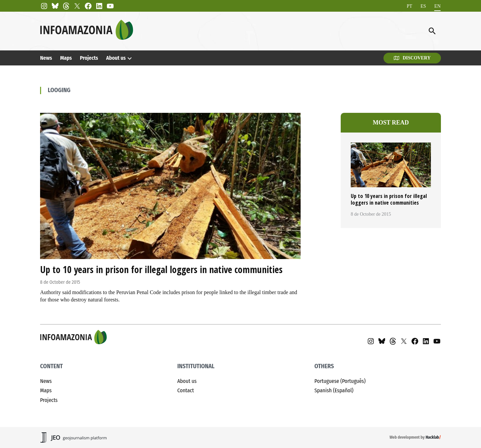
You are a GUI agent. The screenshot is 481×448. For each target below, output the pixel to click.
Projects (89, 58)
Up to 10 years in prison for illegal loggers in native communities (161, 269)
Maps (66, 58)
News (46, 58)
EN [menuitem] (437, 6)
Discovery (412, 58)
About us (116, 58)
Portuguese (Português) (340, 381)
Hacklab (432, 437)
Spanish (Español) (334, 390)
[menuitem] (410, 6)
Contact (186, 390)
